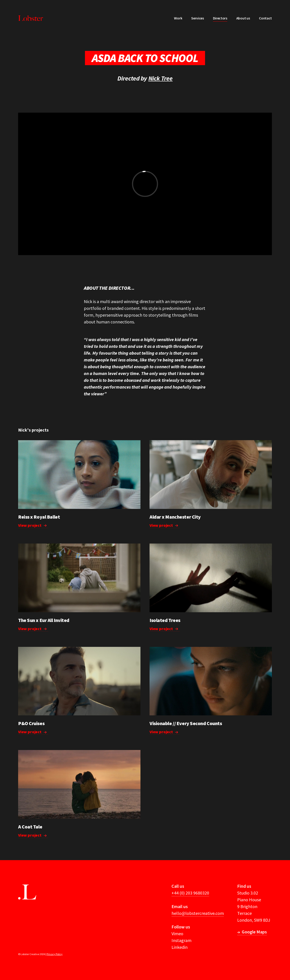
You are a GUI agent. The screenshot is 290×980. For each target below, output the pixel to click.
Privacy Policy (55, 954)
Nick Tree (161, 78)
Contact (265, 18)
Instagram (181, 940)
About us (243, 18)
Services (197, 18)
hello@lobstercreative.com (198, 913)
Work (178, 18)
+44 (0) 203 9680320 (190, 893)
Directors (220, 18)
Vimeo (177, 934)
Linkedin (180, 947)
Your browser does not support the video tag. (79, 475)
